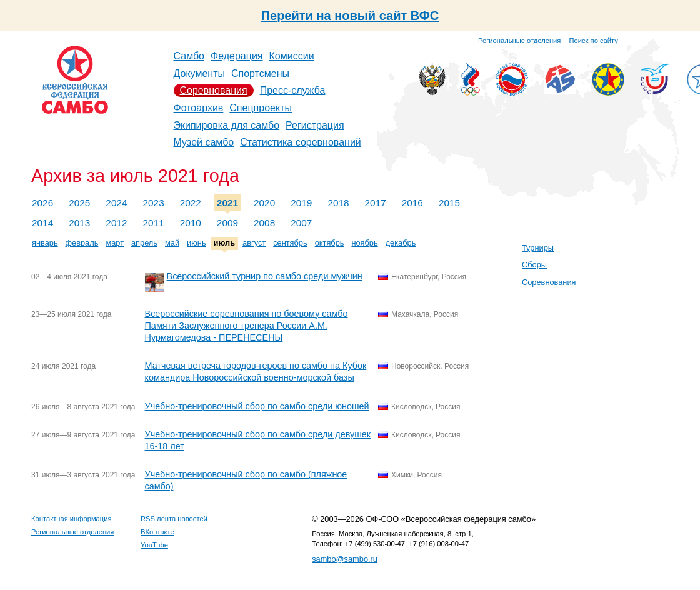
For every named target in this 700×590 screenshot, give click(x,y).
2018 (338, 203)
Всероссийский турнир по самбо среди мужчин (265, 276)
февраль (82, 243)
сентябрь (290, 243)
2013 (79, 223)
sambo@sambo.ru (345, 559)
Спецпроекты (261, 108)
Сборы (534, 265)
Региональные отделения (519, 41)
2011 (154, 223)
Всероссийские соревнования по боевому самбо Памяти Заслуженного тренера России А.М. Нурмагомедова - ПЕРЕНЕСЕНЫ (247, 326)
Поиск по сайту (594, 41)
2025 (79, 203)
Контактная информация (72, 519)
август (254, 243)
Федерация (237, 56)
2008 (264, 223)
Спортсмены (260, 73)
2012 (116, 223)
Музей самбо (204, 142)
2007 (301, 223)
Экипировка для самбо (227, 125)
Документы (199, 73)
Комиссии (292, 56)
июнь (196, 243)
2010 (191, 223)
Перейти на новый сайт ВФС (350, 16)
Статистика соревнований (301, 142)
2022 (191, 203)
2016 (412, 203)
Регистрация (315, 125)
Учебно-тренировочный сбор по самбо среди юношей (257, 406)
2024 (116, 203)
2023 (154, 203)
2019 (301, 203)
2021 (227, 203)
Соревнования (214, 90)
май (172, 243)
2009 (227, 223)
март (115, 243)
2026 (42, 203)
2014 (42, 223)
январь (45, 243)
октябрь (330, 243)
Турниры (538, 248)
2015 (449, 203)
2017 (376, 203)
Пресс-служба (293, 90)
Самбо (189, 56)
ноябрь (364, 243)
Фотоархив (199, 108)
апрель (144, 243)
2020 (264, 203)
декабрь (401, 243)
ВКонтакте (157, 532)
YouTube (154, 545)
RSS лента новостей (174, 519)
